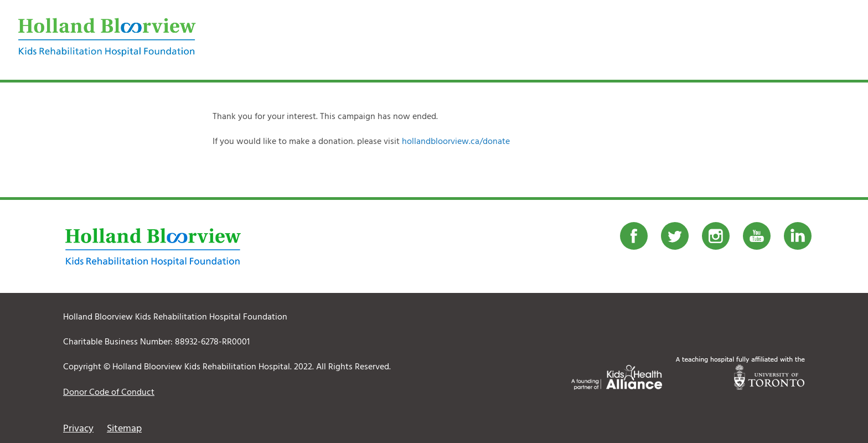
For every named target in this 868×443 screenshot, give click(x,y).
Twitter (675, 236)
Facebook (634, 236)
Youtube (757, 236)
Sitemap (124, 429)
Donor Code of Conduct (109, 393)
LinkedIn (798, 236)
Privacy (78, 429)
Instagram (716, 236)
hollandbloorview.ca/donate (456, 142)
